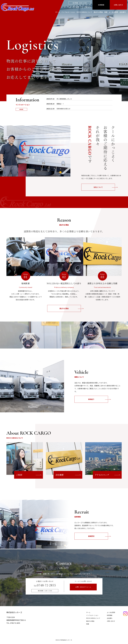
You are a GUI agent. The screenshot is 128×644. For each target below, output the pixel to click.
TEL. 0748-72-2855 (13, 623)
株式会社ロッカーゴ (14, 612)
